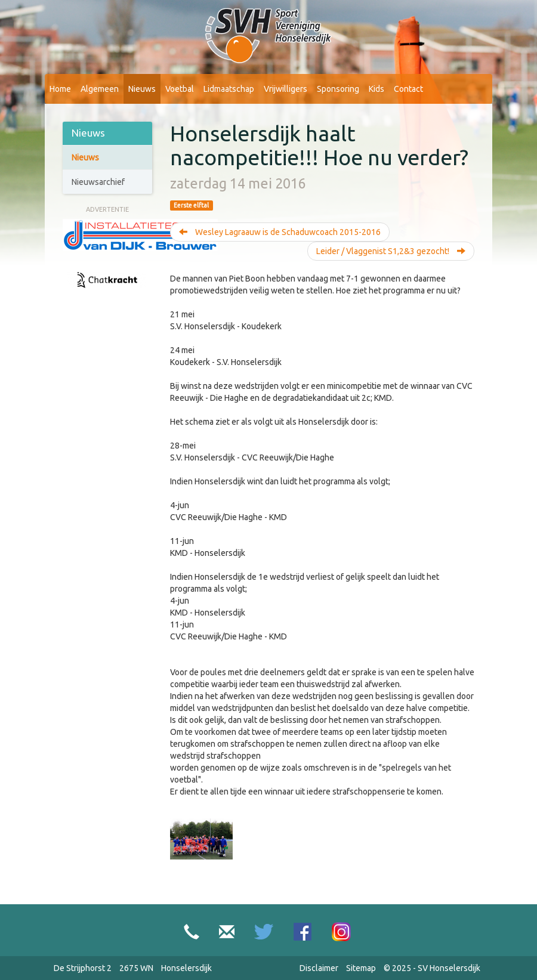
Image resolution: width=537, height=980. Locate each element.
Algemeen (100, 89)
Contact (408, 89)
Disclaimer (319, 968)
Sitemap (361, 968)
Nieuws (142, 89)
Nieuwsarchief (98, 182)
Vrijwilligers (286, 89)
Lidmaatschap (229, 89)
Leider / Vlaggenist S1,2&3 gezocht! (391, 251)
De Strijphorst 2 (83, 968)
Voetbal (180, 89)
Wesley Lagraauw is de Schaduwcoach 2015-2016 (280, 232)
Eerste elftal (191, 205)
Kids (376, 89)
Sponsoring (338, 89)
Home (60, 89)
